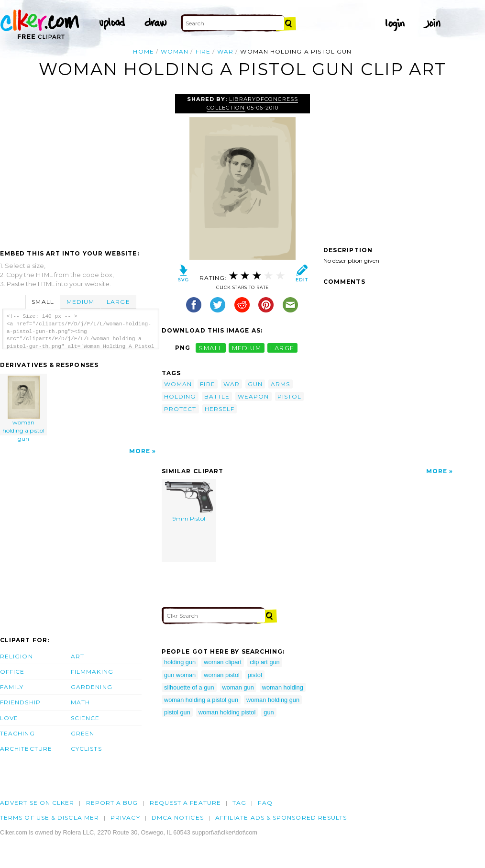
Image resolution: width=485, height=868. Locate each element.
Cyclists (86, 749)
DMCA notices (178, 818)
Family (12, 687)
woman (175, 51)
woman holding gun (273, 700)
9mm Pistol (189, 501)
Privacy (125, 818)
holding (180, 396)
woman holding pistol (227, 712)
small (210, 348)
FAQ (265, 803)
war (225, 51)
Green (83, 733)
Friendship (20, 702)
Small (43, 302)
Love (9, 718)
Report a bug (112, 803)
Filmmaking (92, 672)
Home (143, 51)
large (282, 348)
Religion (17, 656)
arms (280, 384)
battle (217, 396)
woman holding (283, 687)
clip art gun (265, 662)
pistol (289, 396)
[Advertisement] (80, 166)
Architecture (26, 749)
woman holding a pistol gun (24, 406)
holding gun (180, 662)
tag (239, 803)
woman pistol (222, 675)
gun (255, 384)
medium (247, 348)
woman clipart (223, 662)
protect (180, 409)
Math (80, 702)
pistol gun (177, 712)
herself (220, 409)
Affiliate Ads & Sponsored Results (281, 818)
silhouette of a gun (189, 687)
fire (203, 51)
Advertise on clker (37, 803)
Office (12, 672)
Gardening (92, 687)
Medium (80, 302)
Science (85, 718)
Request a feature (185, 803)
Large (118, 302)
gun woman (180, 675)
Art (77, 656)
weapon (253, 396)
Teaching (17, 733)
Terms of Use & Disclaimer (50, 818)
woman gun (238, 687)
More (140, 451)
